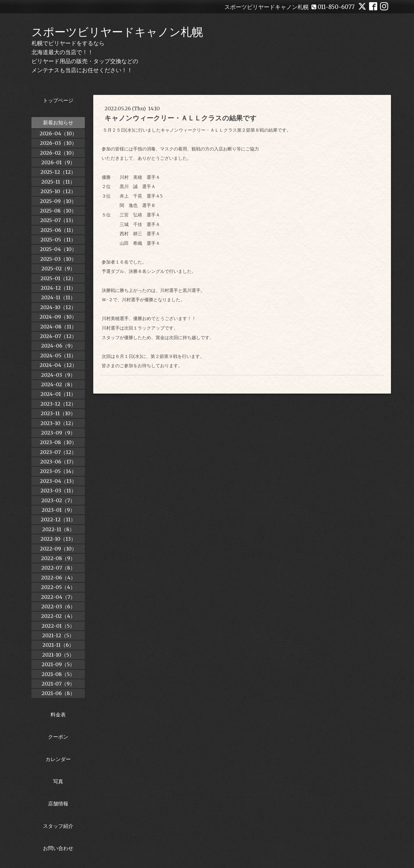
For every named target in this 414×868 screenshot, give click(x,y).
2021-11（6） (58, 645)
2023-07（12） (58, 452)
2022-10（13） (58, 539)
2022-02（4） (58, 616)
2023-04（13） (58, 481)
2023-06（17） (58, 462)
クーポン (58, 737)
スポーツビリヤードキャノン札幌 (117, 32)
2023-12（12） (58, 404)
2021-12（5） (58, 635)
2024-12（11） (58, 288)
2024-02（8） (58, 384)
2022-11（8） (58, 529)
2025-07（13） (58, 220)
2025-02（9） (58, 269)
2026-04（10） (58, 133)
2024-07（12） (58, 336)
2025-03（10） (58, 259)
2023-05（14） (58, 471)
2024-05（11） (58, 356)
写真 (58, 781)
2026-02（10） (58, 153)
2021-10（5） (58, 655)
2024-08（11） (58, 327)
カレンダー (58, 759)
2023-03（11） (58, 491)
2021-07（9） (58, 684)
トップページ (58, 100)
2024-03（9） (58, 375)
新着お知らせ (58, 123)
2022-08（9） (58, 558)
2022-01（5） (58, 626)
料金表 (58, 715)
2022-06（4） (58, 578)
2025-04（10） (58, 249)
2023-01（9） (58, 510)
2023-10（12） (58, 423)
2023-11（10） (58, 413)
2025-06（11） (58, 230)
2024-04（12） (58, 365)
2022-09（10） (58, 549)
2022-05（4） (58, 587)
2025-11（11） (58, 182)
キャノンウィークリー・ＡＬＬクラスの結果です (181, 118)
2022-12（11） (58, 519)
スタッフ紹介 (58, 826)
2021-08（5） (58, 674)
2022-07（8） (58, 568)
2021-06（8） (58, 693)
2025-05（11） (58, 240)
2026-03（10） (58, 143)
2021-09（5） (58, 664)
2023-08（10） (58, 442)
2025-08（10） (58, 211)
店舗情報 (58, 804)
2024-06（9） (58, 346)
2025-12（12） (58, 172)
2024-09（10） (58, 317)
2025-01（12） (58, 278)
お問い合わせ (58, 848)
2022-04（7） (58, 597)
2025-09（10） (58, 201)
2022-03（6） (58, 607)
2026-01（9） (58, 162)
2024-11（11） (58, 297)
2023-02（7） (58, 500)
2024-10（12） (58, 307)
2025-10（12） (58, 191)
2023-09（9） (58, 433)
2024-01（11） (58, 394)
